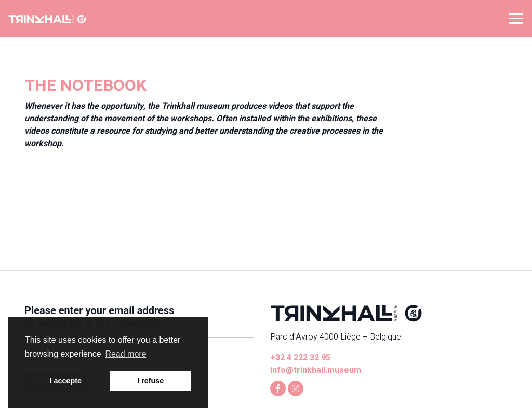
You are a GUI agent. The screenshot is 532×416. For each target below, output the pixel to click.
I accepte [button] (65, 381)
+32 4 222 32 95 (300, 358)
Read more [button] (125, 354)
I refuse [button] (150, 381)
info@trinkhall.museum (316, 370)
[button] (516, 18)
